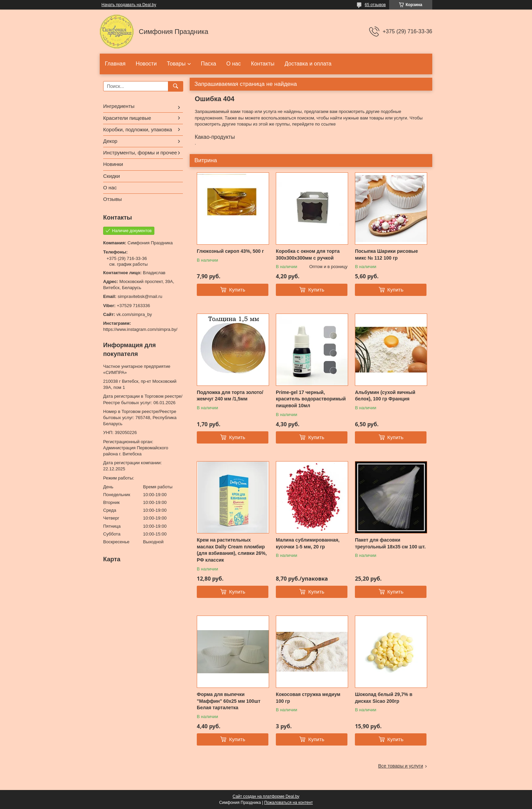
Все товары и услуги (401, 766)
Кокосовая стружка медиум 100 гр (308, 698)
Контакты (263, 64)
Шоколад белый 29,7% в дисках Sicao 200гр (384, 698)
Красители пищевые (127, 118)
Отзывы (112, 199)
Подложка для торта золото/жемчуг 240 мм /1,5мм (230, 396)
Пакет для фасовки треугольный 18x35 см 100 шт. (390, 543)
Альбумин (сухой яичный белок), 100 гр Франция (385, 396)
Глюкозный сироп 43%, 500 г (230, 251)
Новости (146, 64)
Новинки (113, 164)
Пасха (208, 64)
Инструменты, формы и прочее (140, 153)
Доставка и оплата (308, 64)
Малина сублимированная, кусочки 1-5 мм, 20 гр (308, 543)
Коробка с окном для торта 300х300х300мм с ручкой (308, 255)
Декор (110, 141)
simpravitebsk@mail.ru (140, 296)
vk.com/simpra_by (134, 314)
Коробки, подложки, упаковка (138, 129)
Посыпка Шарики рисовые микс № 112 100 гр (386, 255)
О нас (234, 64)
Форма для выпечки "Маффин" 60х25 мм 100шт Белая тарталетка (229, 701)
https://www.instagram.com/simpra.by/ (140, 329)
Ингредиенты (119, 106)
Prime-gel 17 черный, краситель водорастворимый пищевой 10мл (311, 399)
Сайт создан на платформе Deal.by (266, 796)
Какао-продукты (215, 137)
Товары (176, 64)
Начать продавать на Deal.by (129, 5)
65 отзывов (375, 5)
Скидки (111, 176)
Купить (237, 290)
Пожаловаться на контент (289, 803)
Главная (115, 64)
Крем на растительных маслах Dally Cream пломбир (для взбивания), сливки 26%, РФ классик (232, 550)
